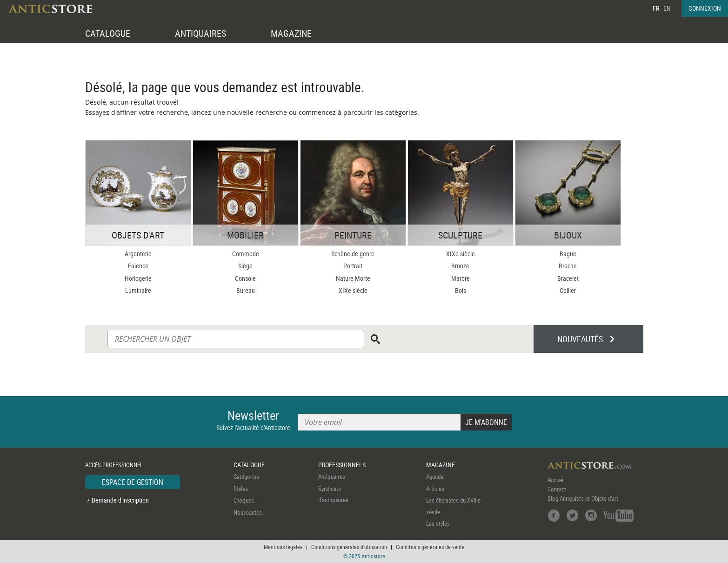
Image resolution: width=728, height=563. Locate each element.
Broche (568, 266)
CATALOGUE (108, 33)
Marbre (461, 278)
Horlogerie (138, 278)
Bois (461, 290)
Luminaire (138, 290)
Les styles (438, 523)
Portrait (353, 266)
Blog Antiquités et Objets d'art (583, 498)
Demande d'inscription (120, 500)
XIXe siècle (353, 290)
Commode (246, 254)
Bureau (246, 290)
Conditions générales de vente (430, 547)
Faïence (138, 266)
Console (245, 278)
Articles (435, 489)
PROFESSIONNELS (342, 465)
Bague (568, 254)
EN (667, 8)
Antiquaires (332, 477)
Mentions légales (283, 547)
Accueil (556, 480)
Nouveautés (248, 512)
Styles (241, 489)
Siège (245, 266)
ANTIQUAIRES (200, 33)
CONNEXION (705, 8)
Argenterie (138, 254)
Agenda (435, 477)
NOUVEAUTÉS (580, 339)
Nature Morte (353, 278)
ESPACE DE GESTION (133, 482)
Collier (568, 290)
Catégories (246, 477)
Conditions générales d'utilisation (349, 547)
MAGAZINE (291, 33)
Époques (244, 500)
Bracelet (568, 278)
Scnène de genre (353, 254)
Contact (557, 489)
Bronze (460, 266)
